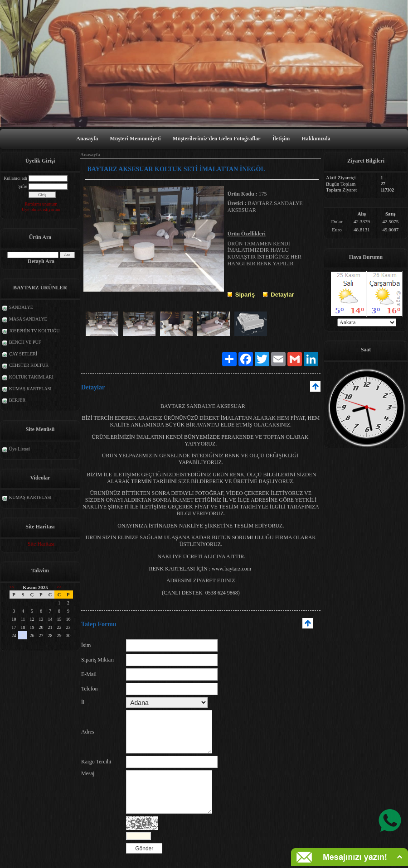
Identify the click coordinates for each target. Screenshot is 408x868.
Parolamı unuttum (41, 204)
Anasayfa (87, 139)
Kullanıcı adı (15, 178)
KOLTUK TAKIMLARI (31, 377)
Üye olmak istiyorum (41, 209)
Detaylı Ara (41, 261)
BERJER (17, 400)
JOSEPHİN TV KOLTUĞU (34, 331)
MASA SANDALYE (28, 319)
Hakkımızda (316, 139)
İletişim (281, 139)
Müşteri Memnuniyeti (135, 139)
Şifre (23, 186)
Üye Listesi (19, 449)
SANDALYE (21, 307)
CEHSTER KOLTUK (29, 365)
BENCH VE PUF (25, 342)
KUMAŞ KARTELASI (30, 389)
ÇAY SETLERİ (23, 354)
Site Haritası (41, 544)
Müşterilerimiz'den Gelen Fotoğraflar (217, 139)
